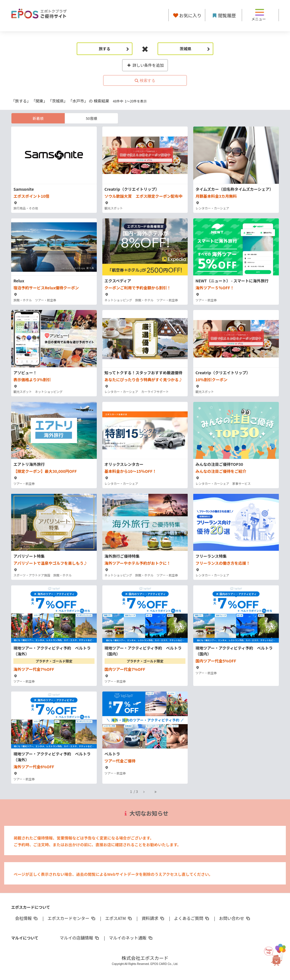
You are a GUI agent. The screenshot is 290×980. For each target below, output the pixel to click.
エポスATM (119, 918)
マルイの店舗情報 (80, 938)
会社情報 (27, 918)
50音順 (91, 118)
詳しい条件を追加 (145, 65)
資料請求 (153, 918)
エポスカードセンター (72, 918)
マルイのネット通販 (131, 938)
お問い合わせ (235, 918)
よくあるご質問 (192, 918)
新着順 (38, 118)
